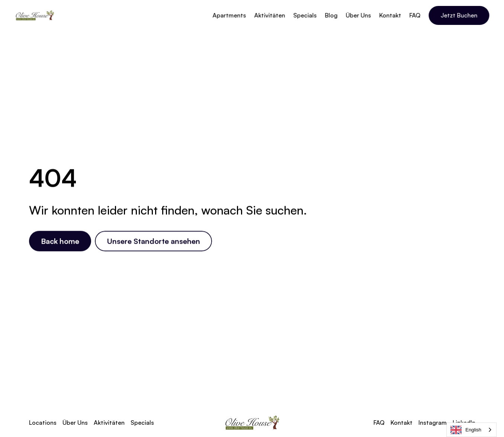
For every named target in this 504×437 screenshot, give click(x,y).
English (466, 430)
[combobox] (471, 430)
